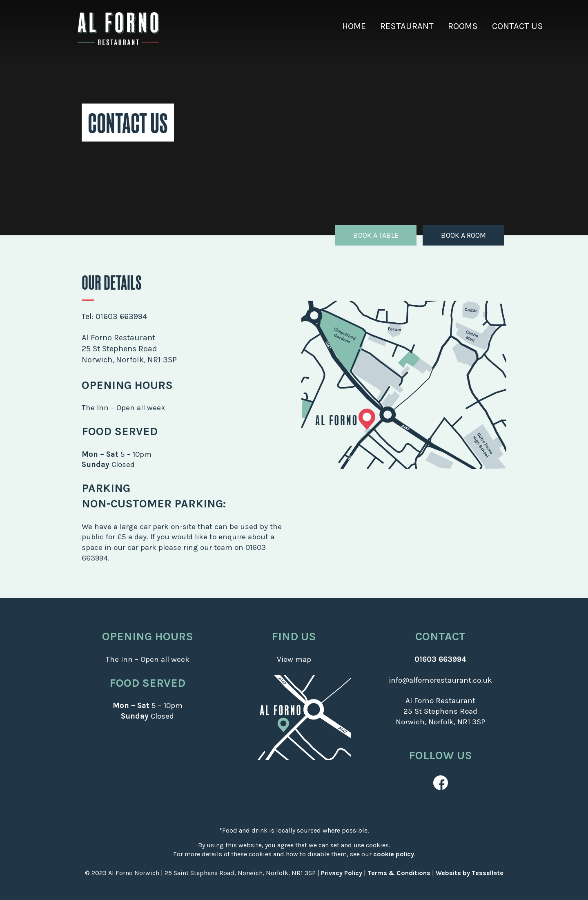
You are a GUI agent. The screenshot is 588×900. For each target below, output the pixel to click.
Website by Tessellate (470, 873)
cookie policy (394, 854)
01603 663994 (121, 316)
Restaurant (407, 26)
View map (294, 659)
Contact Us (518, 26)
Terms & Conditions (399, 873)
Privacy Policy (342, 873)
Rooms (463, 26)
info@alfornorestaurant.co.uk (440, 680)
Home (354, 26)
